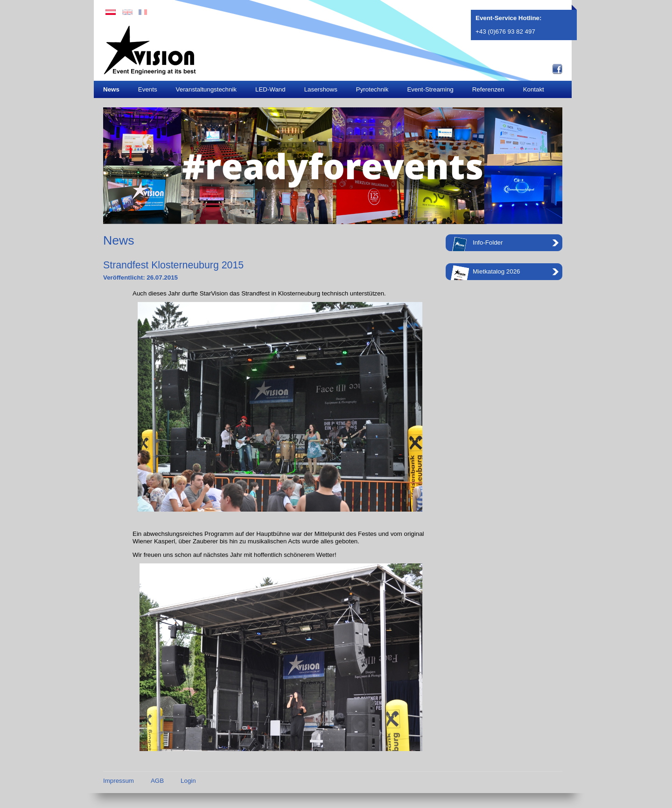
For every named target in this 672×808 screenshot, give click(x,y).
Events (148, 89)
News (111, 89)
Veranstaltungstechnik (206, 89)
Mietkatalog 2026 (486, 273)
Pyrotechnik (372, 89)
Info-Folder (477, 244)
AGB (157, 781)
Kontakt (534, 89)
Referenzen (488, 89)
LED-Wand (270, 89)
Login (188, 781)
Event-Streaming (430, 89)
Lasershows (321, 89)
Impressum (119, 781)
